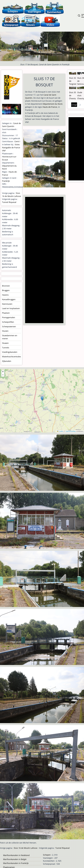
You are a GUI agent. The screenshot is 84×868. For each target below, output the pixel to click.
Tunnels (6, 348)
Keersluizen (7, 304)
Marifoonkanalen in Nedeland (16, 855)
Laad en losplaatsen (11, 308)
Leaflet (60, 431)
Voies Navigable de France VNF (11, 148)
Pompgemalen (9, 317)
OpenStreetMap (71, 431)
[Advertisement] (44, 260)
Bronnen (6, 286)
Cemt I (17, 141)
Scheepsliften (8, 322)
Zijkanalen (7, 361)
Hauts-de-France (50, 107)
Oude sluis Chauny (81, 95)
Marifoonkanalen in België (15, 859)
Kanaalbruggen (9, 299)
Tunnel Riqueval (9, 202)
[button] (42, 399)
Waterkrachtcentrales (12, 357)
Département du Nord (52, 104)
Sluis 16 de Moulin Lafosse (26, 848)
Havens (5, 295)
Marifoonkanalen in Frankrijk (16, 863)
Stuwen (5, 343)
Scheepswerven (9, 326)
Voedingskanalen (10, 352)
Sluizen (5, 331)
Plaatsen (6, 313)
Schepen (47, 855)
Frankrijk (6, 181)
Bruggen (6, 290)
